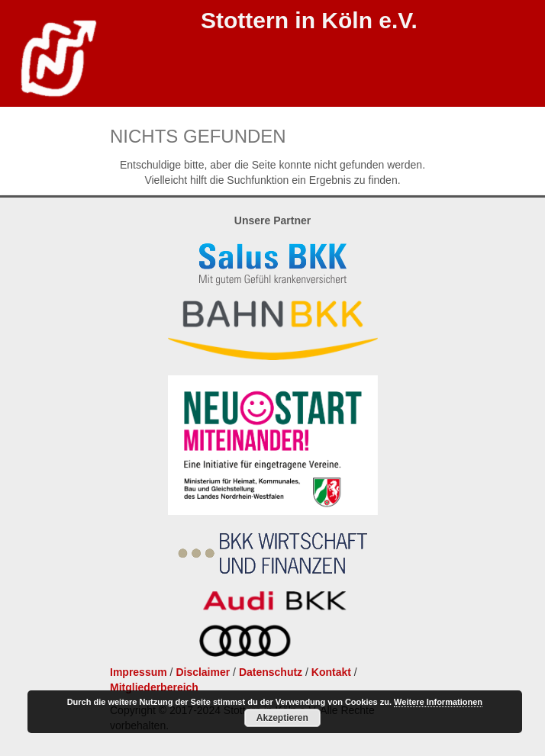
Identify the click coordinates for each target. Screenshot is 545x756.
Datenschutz (271, 672)
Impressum (139, 672)
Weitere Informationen (438, 702)
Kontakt (331, 672)
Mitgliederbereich (154, 687)
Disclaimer (203, 672)
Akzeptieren (282, 718)
